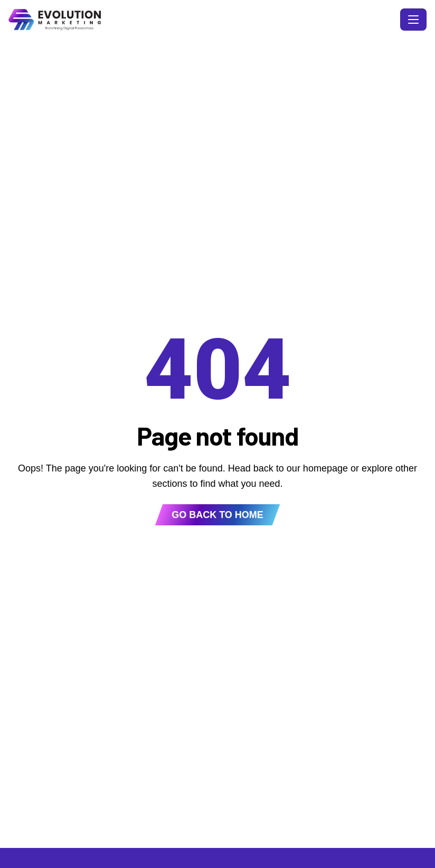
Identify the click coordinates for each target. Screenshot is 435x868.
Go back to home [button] (218, 515)
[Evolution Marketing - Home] (202, 20)
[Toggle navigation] (413, 20)
